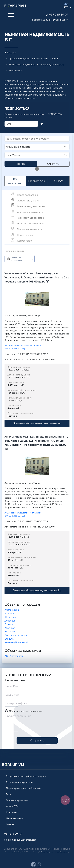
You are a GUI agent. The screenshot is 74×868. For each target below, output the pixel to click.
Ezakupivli (15, 6)
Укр (66, 4)
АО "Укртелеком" (14, 656)
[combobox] (37, 147)
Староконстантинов (16, 635)
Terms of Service (59, 852)
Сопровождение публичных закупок (26, 776)
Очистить (53, 164)
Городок (9, 624)
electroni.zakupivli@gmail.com (50, 20)
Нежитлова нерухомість (22, 65)
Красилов (10, 628)
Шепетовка (11, 617)
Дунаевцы (10, 621)
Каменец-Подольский (16, 642)
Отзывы (10, 824)
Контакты (11, 812)
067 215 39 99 (59, 15)
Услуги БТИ (12, 806)
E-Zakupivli (10, 53)
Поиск (21, 164)
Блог (9, 794)
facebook (33, 864)
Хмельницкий (12, 610)
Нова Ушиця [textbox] (36, 155)
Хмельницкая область (52, 65)
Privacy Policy (45, 852)
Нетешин (10, 632)
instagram (39, 864)
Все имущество (15, 181)
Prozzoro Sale (37, 181)
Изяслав (9, 614)
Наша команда (14, 818)
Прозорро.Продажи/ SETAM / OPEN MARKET (34, 59)
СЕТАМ (59, 181)
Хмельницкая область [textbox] (36, 147)
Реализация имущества (19, 782)
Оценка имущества (17, 800)
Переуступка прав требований (23, 788)
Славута (9, 639)
